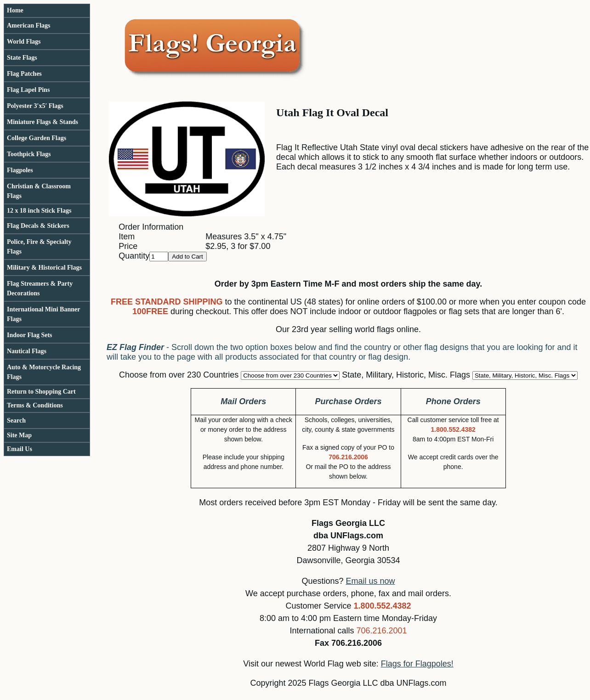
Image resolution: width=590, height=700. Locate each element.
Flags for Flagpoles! (417, 664)
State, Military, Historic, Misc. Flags (406, 375)
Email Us (20, 449)
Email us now (371, 581)
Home (15, 10)
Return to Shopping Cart (41, 392)
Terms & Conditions (35, 405)
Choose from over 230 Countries (179, 375)
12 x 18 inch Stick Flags (39, 211)
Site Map (19, 435)
